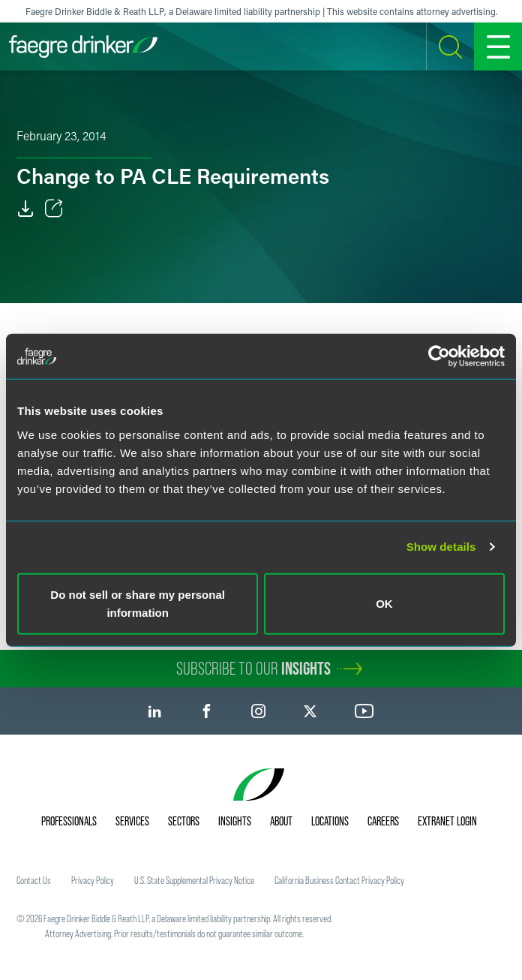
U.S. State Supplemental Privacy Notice (194, 880)
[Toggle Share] (54, 209)
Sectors (184, 821)
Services (132, 821)
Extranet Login (447, 821)
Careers (383, 821)
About (281, 821)
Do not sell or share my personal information (138, 603)
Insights (235, 821)
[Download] (25, 209)
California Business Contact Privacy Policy (339, 880)
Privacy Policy (93, 880)
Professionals (69, 821)
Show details (441, 547)
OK (384, 603)
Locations (330, 821)
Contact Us (34, 880)
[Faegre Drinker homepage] (83, 47)
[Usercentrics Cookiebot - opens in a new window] (439, 356)
